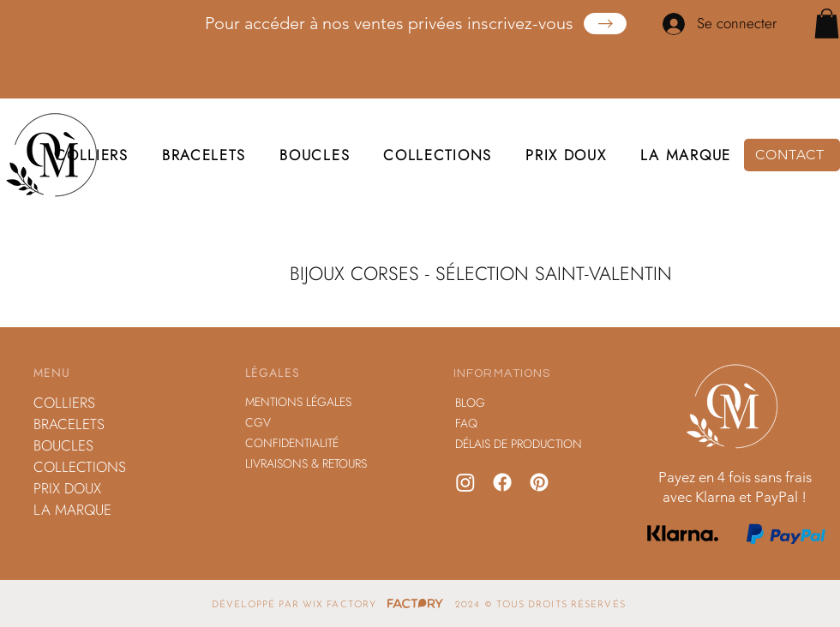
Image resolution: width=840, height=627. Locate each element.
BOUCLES (63, 445)
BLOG (470, 403)
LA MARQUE (72, 510)
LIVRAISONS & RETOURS (306, 463)
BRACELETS (69, 424)
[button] (827, 24)
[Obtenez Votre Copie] (605, 24)
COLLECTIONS (80, 467)
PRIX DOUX (67, 488)
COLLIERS (64, 403)
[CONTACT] (792, 155)
